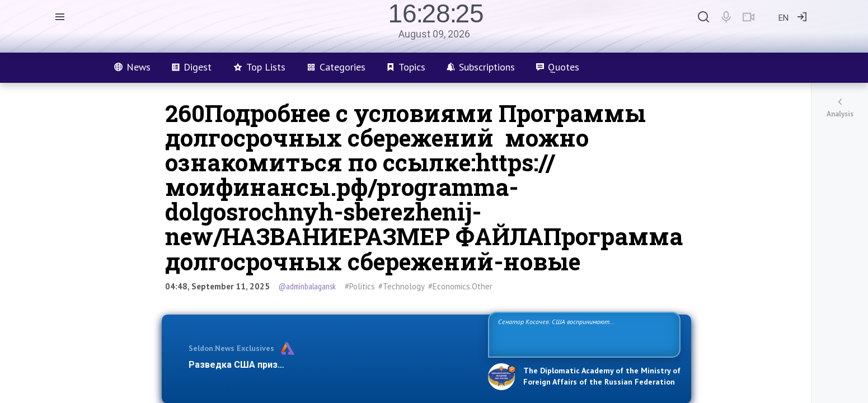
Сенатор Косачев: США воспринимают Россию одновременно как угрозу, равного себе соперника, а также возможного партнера (583, 334)
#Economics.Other (460, 286)
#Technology (402, 286)
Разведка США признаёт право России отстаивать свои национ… (332, 365)
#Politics (360, 286)
